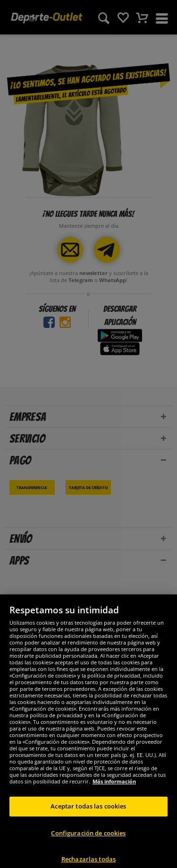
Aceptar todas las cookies (88, 819)
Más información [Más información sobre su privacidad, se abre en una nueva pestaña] (114, 794)
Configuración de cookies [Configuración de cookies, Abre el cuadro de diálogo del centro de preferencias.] (88, 845)
